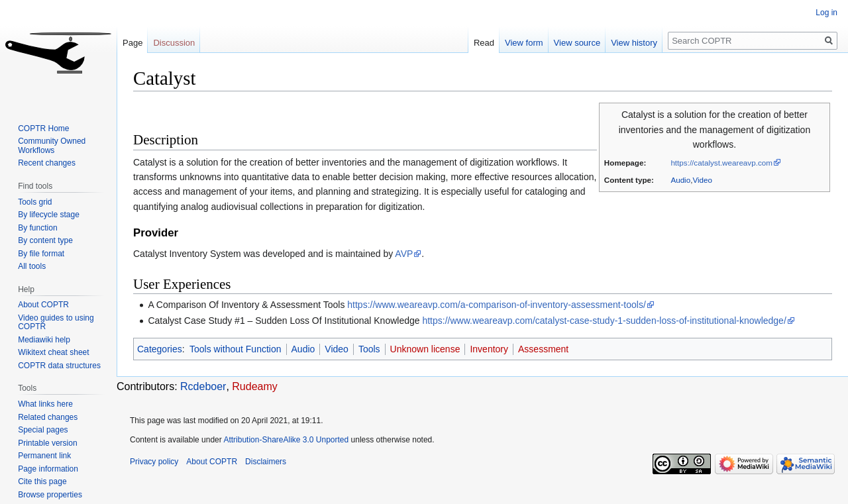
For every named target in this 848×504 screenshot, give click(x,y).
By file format (41, 254)
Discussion (174, 43)
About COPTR (43, 305)
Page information (48, 469)
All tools (32, 266)
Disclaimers (266, 462)
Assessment (543, 349)
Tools (369, 349)
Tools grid (35, 202)
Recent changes (47, 163)
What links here (45, 404)
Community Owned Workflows (52, 146)
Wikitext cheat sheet (53, 352)
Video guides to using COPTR (56, 323)
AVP (404, 254)
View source (577, 43)
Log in (826, 13)
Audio (680, 180)
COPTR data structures (59, 366)
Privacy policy (154, 462)
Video (702, 180)
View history (634, 43)
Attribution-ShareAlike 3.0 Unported (286, 440)
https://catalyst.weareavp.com (721, 163)
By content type (45, 240)
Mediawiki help (44, 340)
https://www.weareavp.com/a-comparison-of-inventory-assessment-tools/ (497, 305)
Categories (160, 349)
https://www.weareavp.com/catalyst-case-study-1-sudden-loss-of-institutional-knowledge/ (604, 321)
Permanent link (44, 456)
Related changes (48, 417)
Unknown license (425, 349)
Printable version (47, 443)
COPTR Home (43, 128)
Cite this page (42, 481)
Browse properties (50, 495)
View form (524, 43)
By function (37, 228)
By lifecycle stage (49, 215)
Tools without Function (236, 349)
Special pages (43, 430)
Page (132, 43)
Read (484, 43)
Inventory (489, 349)
